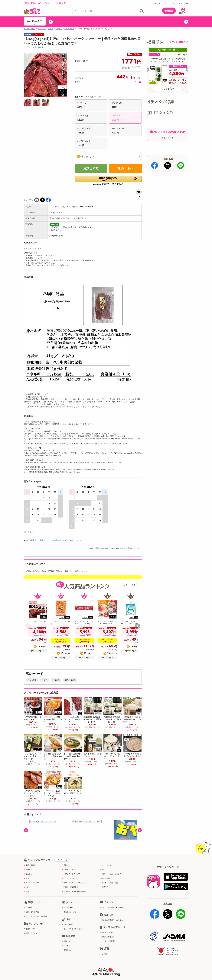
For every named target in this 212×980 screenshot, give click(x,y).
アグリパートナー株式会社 (35, 47)
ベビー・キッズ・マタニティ (111, 874)
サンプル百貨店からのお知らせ (112, 920)
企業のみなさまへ (107, 937)
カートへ (125, 168)
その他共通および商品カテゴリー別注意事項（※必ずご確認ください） (54, 540)
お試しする (91, 168)
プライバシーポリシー (58, 973)
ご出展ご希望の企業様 (168, 973)
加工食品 (28, 874)
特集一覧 (28, 908)
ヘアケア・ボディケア (71, 874)
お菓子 (51, 29)
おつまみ (59, 29)
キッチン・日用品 (69, 870)
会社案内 (149, 973)
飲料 (26, 887)
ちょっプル (42, 29)
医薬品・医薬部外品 (70, 887)
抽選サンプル (30, 929)
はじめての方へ (161, 3)
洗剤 (64, 865)
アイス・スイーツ (31, 883)
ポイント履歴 (68, 924)
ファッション (105, 865)
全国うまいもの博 (31, 912)
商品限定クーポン (69, 912)
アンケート (67, 946)
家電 (102, 870)
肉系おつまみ (69, 29)
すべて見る (62, 860)
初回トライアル (31, 933)
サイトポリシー (80, 973)
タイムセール (68, 908)
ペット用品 (105, 878)
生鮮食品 (28, 870)
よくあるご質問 (181, 3)
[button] (51, 22)
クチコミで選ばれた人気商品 (36, 916)
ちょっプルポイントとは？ (72, 929)
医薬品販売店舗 (133, 973)
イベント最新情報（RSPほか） (112, 908)
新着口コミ (67, 950)
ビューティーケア (69, 878)
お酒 (26, 892)
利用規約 (39, 973)
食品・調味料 (30, 865)
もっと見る (130, 585)
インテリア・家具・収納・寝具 (74, 892)
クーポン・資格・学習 (109, 883)
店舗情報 (104, 954)
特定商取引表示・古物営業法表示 (106, 973)
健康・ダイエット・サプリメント (75, 883)
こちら (59, 230)
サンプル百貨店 (30, 29)
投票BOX (66, 941)
